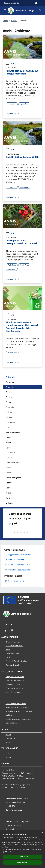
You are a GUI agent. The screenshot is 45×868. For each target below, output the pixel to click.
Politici (8, 657)
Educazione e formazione (16, 704)
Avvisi (10, 63)
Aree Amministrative (14, 646)
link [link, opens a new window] (10, 852)
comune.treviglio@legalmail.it (18, 784)
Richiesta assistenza (14, 810)
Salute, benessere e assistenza (18, 719)
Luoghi (8, 753)
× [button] (42, 833)
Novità (14, 21)
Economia (10, 407)
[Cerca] (40, 11)
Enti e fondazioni (12, 653)
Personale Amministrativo (16, 661)
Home (5, 21)
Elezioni (9, 417)
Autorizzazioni (11, 723)
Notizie (8, 735)
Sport (8, 488)
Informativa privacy (13, 825)
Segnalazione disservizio (15, 802)
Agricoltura (10, 382)
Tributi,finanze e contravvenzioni (19, 711)
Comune (9, 397)
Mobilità (9, 442)
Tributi (9, 493)
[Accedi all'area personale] (36, 3)
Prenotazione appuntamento (17, 798)
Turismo (9, 498)
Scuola (9, 468)
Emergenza (10, 422)
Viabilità (9, 503)
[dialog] (22, 849)
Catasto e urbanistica (14, 688)
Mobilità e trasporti (13, 692)
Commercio (10, 392)
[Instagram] (12, 631)
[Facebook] (6, 631)
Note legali (10, 829)
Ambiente (10, 387)
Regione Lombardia (11, 3)
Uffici (8, 650)
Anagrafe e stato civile (15, 677)
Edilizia (9, 412)
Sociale (9, 483)
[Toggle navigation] (5, 10)
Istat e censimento (13, 432)
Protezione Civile (13, 463)
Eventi (8, 757)
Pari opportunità (13, 452)
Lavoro (9, 437)
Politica (9, 458)
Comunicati (10, 738)
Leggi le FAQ (11, 806)
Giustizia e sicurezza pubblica (17, 707)
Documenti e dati (12, 665)
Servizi (9, 473)
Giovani (9, 427)
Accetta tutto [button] (22, 857)
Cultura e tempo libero (15, 680)
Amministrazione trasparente (18, 821)
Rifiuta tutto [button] (22, 862)
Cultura (9, 402)
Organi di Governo (13, 642)
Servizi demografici (14, 478)
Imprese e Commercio (14, 684)
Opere (8, 447)
